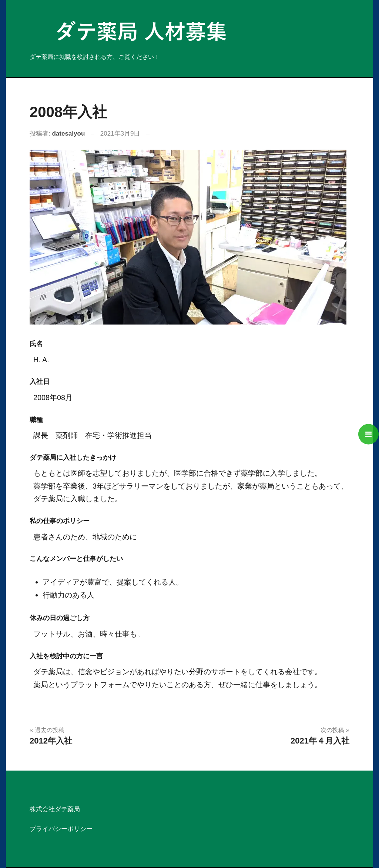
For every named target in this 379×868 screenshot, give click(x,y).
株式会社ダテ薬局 (55, 809)
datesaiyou (68, 134)
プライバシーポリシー (61, 829)
